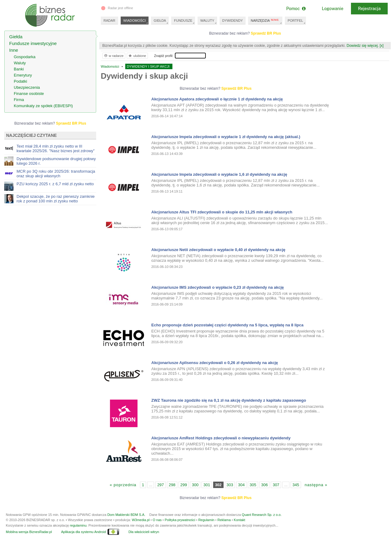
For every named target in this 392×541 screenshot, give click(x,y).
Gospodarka (25, 57)
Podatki (20, 81)
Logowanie (333, 9)
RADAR (109, 21)
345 (296, 485)
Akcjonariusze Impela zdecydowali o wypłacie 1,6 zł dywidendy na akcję (219, 174)
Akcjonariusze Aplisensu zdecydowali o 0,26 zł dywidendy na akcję (215, 363)
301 (207, 485)
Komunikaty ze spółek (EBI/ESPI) (43, 106)
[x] (382, 46)
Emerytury (23, 75)
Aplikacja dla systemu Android (83, 532)
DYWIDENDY (233, 21)
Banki (19, 69)
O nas (157, 520)
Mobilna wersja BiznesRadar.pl (29, 532)
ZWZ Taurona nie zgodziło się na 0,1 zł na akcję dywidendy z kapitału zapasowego (229, 400)
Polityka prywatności (180, 520)
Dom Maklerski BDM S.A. (126, 515)
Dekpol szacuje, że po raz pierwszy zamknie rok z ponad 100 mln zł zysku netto (56, 199)
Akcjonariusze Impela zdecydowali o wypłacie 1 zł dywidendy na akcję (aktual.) (226, 137)
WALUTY (207, 21)
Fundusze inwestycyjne (33, 43)
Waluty (20, 63)
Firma (19, 100)
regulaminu (78, 525)
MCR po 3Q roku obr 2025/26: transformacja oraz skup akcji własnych (56, 174)
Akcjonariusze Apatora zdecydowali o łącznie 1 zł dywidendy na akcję (217, 99)
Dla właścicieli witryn (144, 532)
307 (276, 485)
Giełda (16, 37)
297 (160, 485)
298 (172, 485)
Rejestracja (369, 9)
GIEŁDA (160, 21)
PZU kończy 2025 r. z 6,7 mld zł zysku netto (55, 184)
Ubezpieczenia (27, 87)
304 (241, 485)
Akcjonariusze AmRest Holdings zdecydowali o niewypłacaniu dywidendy (221, 438)
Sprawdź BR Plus (266, 33)
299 (184, 485)
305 (253, 485)
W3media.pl (141, 520)
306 (265, 485)
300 (195, 485)
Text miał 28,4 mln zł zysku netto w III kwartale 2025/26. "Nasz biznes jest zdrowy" (56, 148)
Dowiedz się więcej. (363, 46)
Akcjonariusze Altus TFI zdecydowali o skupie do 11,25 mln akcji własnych (222, 212)
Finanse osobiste (29, 94)
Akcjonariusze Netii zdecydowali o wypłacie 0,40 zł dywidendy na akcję (218, 250)
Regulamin (206, 520)
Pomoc (296, 9)
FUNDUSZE (183, 21)
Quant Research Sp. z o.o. (262, 515)
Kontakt (239, 520)
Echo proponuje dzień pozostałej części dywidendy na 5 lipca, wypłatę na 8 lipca (227, 325)
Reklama (224, 520)
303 (230, 485)
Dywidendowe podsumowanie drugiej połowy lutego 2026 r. (56, 161)
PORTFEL (295, 21)
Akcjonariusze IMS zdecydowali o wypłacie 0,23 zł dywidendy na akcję (218, 287)
